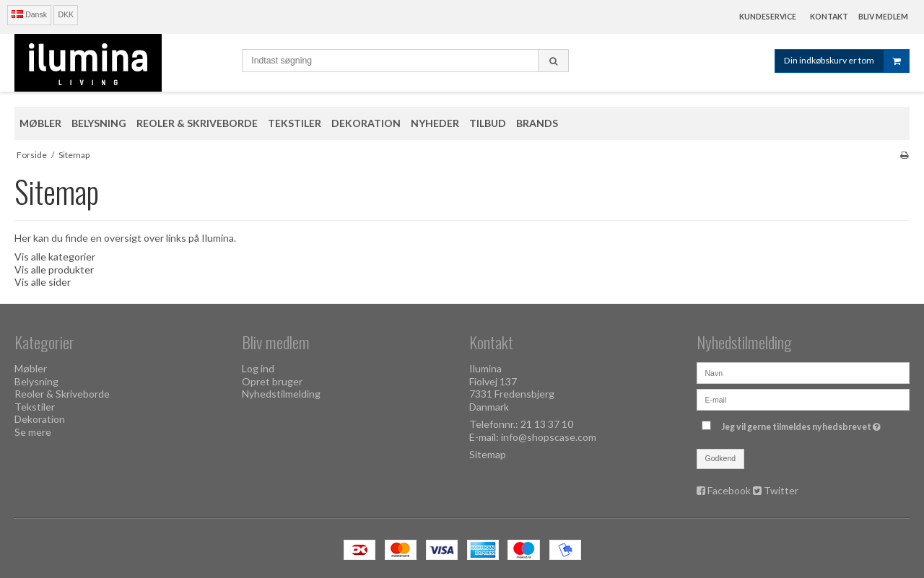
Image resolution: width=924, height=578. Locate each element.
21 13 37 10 (547, 424)
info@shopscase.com (549, 437)
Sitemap (488, 454)
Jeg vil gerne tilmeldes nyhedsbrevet (803, 424)
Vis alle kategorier (55, 257)
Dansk (29, 14)
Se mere (33, 432)
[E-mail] (803, 399)
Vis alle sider (43, 282)
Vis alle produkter (54, 270)
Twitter (781, 490)
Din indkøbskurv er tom (846, 61)
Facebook (729, 490)
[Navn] (803, 372)
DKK (66, 14)
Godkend (721, 458)
